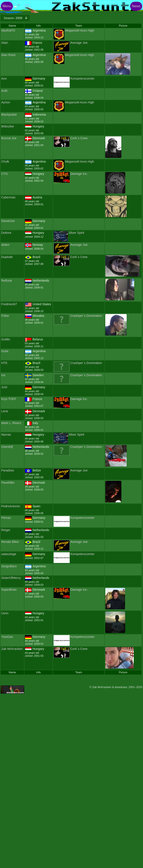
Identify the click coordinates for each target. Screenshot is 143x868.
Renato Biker (10, 542)
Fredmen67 (9, 304)
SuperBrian (9, 590)
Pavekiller (8, 483)
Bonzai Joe (9, 138)
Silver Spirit (76, 233)
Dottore (6, 233)
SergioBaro (9, 566)
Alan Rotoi (8, 55)
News (136, 6)
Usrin (5, 613)
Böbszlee (8, 126)
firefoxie (7, 281)
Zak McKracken (12, 649)
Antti (4, 91)
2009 (13, 18)
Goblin (6, 339)
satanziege (9, 554)
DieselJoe (8, 221)
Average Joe (79, 43)
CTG (5, 174)
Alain (5, 43)
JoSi (4, 387)
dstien (5, 245)
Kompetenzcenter (82, 78)
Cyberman (8, 197)
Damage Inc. (79, 174)
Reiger (6, 530)
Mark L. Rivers (11, 423)
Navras (6, 435)
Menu (7, 6)
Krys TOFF (9, 399)
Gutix (5, 351)
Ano (4, 78)
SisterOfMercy (11, 578)
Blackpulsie (9, 115)
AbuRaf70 (8, 30)
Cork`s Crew (79, 138)
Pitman (6, 518)
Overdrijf (7, 447)
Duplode (7, 257)
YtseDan (7, 637)
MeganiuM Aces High (80, 30)
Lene (5, 411)
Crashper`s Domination (86, 316)
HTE (4, 363)
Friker (5, 316)
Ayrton (6, 102)
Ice (3, 375)
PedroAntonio (11, 506)
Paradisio (8, 470)
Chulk (5, 162)
